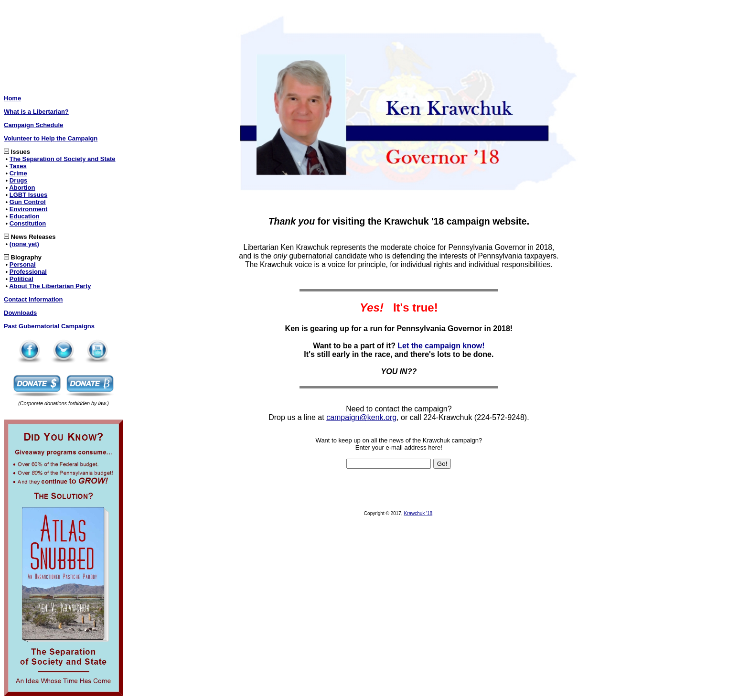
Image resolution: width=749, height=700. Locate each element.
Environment (28, 209)
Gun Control (28, 202)
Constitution (28, 223)
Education (25, 216)
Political (21, 279)
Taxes (18, 166)
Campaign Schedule (33, 125)
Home (12, 98)
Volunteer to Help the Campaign (51, 138)
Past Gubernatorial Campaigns (49, 326)
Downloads (20, 313)
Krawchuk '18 (418, 513)
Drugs (19, 180)
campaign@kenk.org (361, 417)
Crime (18, 173)
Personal (23, 264)
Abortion (22, 188)
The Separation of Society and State (63, 159)
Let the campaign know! (441, 346)
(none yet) (24, 244)
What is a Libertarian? (36, 112)
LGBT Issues (28, 195)
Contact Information (33, 299)
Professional (28, 272)
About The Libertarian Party (50, 286)
